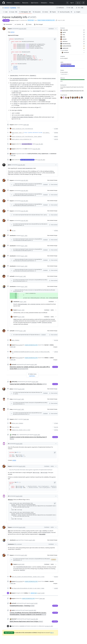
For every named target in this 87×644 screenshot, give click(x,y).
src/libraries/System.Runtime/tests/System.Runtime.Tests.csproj (30, 215)
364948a (56, 133)
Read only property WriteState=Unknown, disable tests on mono (28, 577)
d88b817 (56, 137)
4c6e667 (56, 588)
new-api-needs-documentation (27, 160)
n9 (9, 444)
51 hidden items (32, 374)
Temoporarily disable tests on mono (21, 430)
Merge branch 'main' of (18, 133)
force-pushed (19, 345)
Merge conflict (16, 427)
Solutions (18, 3)
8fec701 (56, 427)
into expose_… (46, 133)
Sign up (78, 3)
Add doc (14, 231)
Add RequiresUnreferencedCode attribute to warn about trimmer (28, 588)
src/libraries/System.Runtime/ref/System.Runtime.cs (27, 335)
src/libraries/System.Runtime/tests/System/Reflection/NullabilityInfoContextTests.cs (30, 225)
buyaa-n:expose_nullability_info (46, 20)
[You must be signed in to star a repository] (80, 8)
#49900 (14, 460)
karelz (13, 610)
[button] (56, 29)
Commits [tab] (20, 24)
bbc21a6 (56, 340)
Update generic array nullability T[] (22, 139)
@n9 (9, 531)
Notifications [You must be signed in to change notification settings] (60, 8)
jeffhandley (14, 382)
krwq (11, 399)
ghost (9, 165)
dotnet (7, 8)
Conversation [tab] (8, 24)
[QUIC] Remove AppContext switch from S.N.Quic (26, 621)
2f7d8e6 (56, 129)
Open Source (35, 3)
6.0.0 (26, 149)
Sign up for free (9, 633)
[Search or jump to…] (67, 3)
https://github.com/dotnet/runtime (33, 133)
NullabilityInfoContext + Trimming (22, 606)
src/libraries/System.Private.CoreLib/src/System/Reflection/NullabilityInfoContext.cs (30, 403)
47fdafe (56, 423)
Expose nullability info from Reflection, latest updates (27, 137)
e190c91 (56, 352)
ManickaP (14, 619)
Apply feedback (16, 340)
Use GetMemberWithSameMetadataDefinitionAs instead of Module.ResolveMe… (31, 352)
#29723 (13, 32)
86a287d (56, 577)
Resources (26, 3)
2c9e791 (56, 139)
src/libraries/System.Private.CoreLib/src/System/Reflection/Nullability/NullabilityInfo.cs (28, 240)
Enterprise (45, 3)
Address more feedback (17, 423)
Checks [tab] (29, 24)
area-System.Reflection (27, 144)
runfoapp (14, 435)
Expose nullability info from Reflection (22, 129)
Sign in (72, 3)
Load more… (32, 376)
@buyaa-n (11, 500)
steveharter (13, 236)
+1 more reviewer (72, 50)
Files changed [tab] (38, 24)
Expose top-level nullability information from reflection (28, 384)
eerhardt (12, 276)
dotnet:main (31, 20)
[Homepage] (4, 3)
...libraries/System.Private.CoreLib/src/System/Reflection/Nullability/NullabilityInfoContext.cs (28, 185)
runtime (13, 8)
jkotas (11, 389)
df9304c (56, 231)
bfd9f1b (56, 430)
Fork (70, 8)
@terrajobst (42, 100)
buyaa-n (12, 20)
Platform (10, 3)
